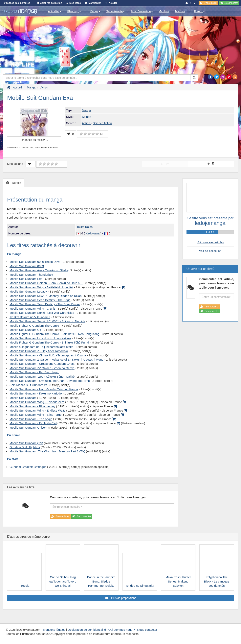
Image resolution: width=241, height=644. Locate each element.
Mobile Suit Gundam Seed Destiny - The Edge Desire (45, 304)
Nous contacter (147, 630)
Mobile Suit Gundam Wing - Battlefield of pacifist (41, 287)
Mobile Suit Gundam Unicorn (29, 428)
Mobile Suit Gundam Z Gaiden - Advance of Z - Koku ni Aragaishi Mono (56, 359)
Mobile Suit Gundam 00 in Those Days (35, 262)
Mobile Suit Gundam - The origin (31, 419)
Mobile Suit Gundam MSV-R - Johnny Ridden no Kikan (46, 296)
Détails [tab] (16, 183)
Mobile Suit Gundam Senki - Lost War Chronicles (42, 313)
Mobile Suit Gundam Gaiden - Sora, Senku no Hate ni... (46, 283)
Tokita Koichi (85, 227)
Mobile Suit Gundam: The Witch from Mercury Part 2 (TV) (47, 451)
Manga (95, 11)
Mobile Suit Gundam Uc (25, 330)
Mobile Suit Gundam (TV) (26, 443)
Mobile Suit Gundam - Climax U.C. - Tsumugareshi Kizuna (48, 355)
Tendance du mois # (34, 140)
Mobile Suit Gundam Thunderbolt (31, 275)
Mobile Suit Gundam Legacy (28, 291)
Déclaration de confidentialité (87, 630)
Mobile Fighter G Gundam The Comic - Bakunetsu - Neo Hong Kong (54, 334)
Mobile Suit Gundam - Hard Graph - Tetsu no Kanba (44, 389)
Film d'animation (142, 11)
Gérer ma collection (51, 3)
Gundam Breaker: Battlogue (28, 467)
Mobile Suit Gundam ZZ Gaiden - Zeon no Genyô (42, 368)
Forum (199, 11)
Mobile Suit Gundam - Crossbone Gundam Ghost (42, 364)
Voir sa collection (210, 251)
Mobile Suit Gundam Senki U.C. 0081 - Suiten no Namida (47, 321)
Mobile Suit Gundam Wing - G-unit (32, 309)
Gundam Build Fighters (25, 447)
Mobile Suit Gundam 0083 (27, 266)
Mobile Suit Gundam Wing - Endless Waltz (37, 410)
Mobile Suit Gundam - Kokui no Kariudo (36, 393)
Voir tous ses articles (210, 242)
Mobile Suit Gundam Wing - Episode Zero (37, 402)
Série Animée (115, 11)
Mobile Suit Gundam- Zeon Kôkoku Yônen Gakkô (42, 377)
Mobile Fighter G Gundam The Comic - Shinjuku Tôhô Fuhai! (50, 342)
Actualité (55, 11)
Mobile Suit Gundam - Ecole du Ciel (33, 423)
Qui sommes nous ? (122, 630)
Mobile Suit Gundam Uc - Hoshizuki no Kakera (40, 338)
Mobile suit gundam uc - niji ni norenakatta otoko (41, 347)
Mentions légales (54, 630)
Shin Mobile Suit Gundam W (28, 385)
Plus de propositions (123, 598)
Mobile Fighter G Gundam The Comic (34, 326)
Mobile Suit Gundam (23, 398)
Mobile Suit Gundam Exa (26, 279)
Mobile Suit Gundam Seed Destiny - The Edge (40, 300)
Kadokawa (93, 233)
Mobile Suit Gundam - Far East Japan (34, 372)
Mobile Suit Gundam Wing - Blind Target (36, 415)
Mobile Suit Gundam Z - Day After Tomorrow (39, 351)
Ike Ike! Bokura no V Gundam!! (30, 317)
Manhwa (164, 11)
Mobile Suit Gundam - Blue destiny (32, 406)
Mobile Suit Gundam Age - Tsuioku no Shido (39, 270)
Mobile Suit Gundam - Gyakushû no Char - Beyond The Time (50, 381)
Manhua (180, 11)
